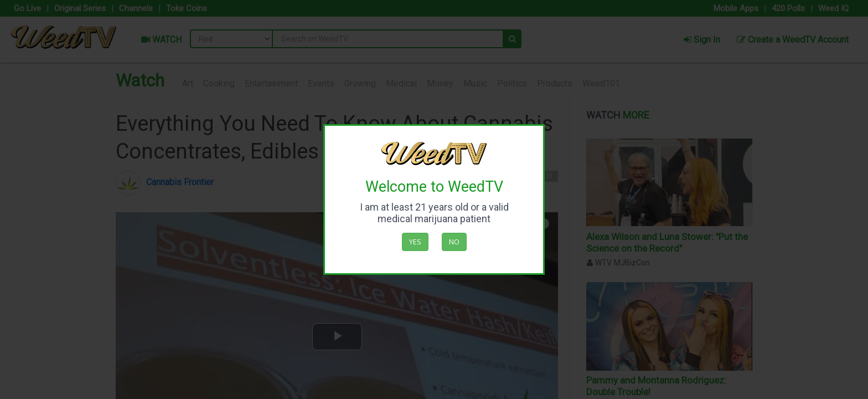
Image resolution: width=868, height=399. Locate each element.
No (454, 242)
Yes (415, 242)
